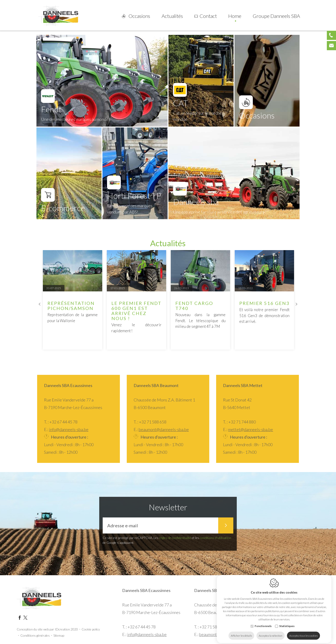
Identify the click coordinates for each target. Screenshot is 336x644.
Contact (208, 16)
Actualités (172, 16)
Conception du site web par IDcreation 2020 (47, 629)
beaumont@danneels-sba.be (164, 429)
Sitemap (59, 635)
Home (235, 16)
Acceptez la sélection (271, 632)
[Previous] (40, 304)
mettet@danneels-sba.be (251, 429)
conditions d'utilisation (215, 538)
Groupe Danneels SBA (276, 16)
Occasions (139, 16)
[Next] (296, 304)
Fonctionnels (263, 622)
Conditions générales (35, 635)
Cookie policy (91, 629)
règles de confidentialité (175, 538)
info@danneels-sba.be (69, 429)
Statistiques (287, 622)
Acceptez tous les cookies (303, 632)
